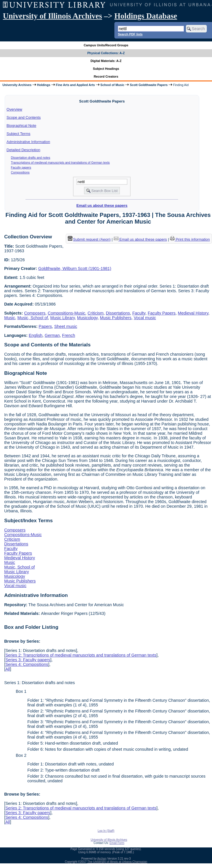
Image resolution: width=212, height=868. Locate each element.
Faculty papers (21, 167)
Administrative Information (28, 142)
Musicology (87, 318)
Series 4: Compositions (27, 664)
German (52, 335)
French (68, 335)
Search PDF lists (130, 34)
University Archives (17, 85)
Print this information (190, 239)
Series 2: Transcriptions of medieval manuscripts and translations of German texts (81, 655)
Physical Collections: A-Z (106, 53)
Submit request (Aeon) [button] (89, 239)
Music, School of (33, 318)
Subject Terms (19, 134)
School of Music (113, 85)
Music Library (63, 318)
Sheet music (66, 326)
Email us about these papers (102, 205)
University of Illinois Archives (52, 16)
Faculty (139, 313)
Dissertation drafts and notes (31, 158)
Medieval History (193, 313)
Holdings (44, 85)
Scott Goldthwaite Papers (149, 85)
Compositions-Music (67, 313)
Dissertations (118, 313)
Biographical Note (22, 126)
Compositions (20, 172)
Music (10, 318)
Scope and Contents (24, 117)
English (35, 335)
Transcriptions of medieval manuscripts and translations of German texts (60, 162)
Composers (35, 313)
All (8, 669)
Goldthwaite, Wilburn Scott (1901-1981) (75, 268)
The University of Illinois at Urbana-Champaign (117, 862)
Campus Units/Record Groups (106, 45)
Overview (14, 109)
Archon (102, 859)
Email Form (117, 843)
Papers (45, 326)
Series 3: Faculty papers (28, 660)
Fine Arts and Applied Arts (75, 85)
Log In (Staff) (106, 831)
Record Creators (106, 76)
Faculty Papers (162, 313)
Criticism (95, 313)
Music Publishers (116, 318)
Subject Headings (106, 69)
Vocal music (145, 318)
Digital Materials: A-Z (106, 61)
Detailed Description (23, 150)
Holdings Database (146, 16)
